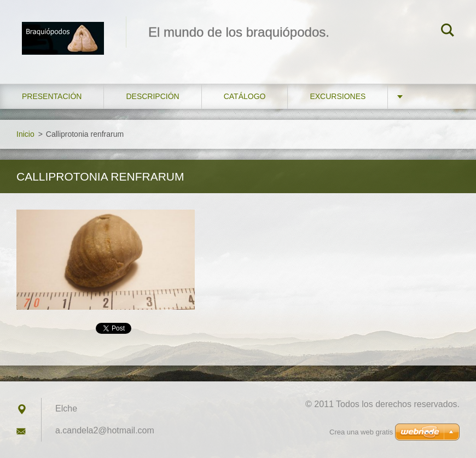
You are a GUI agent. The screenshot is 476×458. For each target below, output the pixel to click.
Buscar (448, 32)
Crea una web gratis (361, 432)
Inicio (25, 134)
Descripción (152, 96)
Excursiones (338, 96)
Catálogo (245, 96)
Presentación (52, 96)
